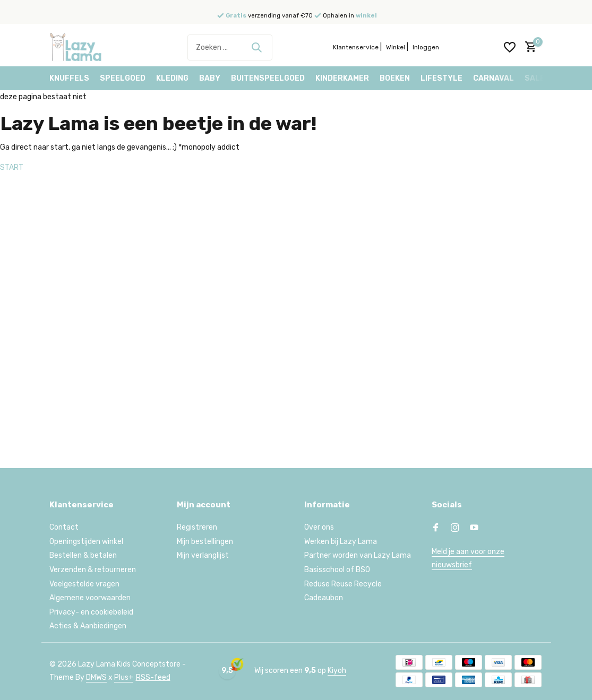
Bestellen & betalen (83, 555)
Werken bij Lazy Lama (341, 542)
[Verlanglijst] (510, 47)
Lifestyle (441, 78)
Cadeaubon (324, 598)
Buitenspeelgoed (268, 78)
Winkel (396, 47)
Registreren (197, 527)
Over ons (319, 527)
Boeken (395, 78)
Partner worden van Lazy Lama (358, 555)
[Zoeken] (230, 47)
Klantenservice (356, 47)
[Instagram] (455, 529)
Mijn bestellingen (205, 542)
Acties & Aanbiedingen (88, 626)
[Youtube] (474, 529)
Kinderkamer (342, 78)
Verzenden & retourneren (93, 570)
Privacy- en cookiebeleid (91, 612)
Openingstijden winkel (86, 542)
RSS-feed (153, 677)
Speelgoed (123, 78)
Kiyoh (337, 671)
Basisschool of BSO (337, 570)
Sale (535, 78)
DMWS (96, 677)
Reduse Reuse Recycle (343, 584)
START (12, 167)
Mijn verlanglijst (203, 555)
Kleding (172, 78)
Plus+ (124, 677)
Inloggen (426, 47)
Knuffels (69, 78)
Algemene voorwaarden (90, 598)
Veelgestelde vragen (84, 584)
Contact (64, 527)
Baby (210, 78)
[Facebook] (436, 529)
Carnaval (494, 78)
